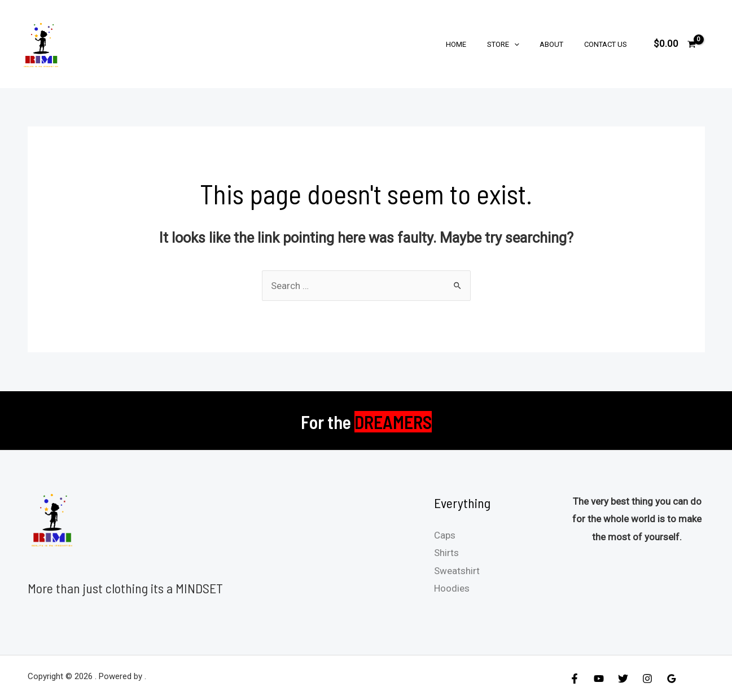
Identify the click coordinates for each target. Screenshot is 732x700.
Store (518, 44)
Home (477, 44)
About (560, 44)
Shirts (446, 553)
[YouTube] (599, 679)
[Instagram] (647, 679)
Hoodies (452, 588)
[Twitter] (623, 679)
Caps (445, 535)
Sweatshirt (457, 571)
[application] (529, 44)
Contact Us (608, 44)
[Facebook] (575, 679)
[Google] (672, 679)
